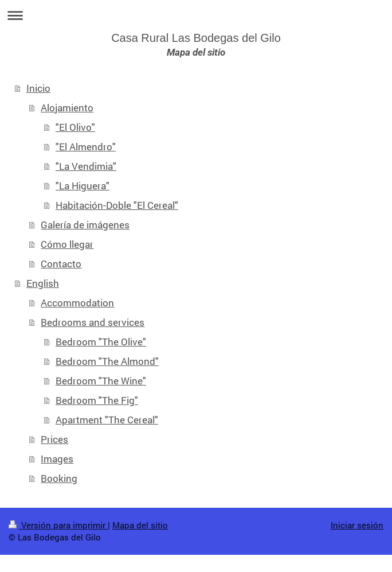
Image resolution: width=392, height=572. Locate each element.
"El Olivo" (75, 127)
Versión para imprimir (58, 525)
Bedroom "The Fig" (97, 400)
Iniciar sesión (357, 525)
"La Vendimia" (86, 166)
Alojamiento (67, 108)
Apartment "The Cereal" (107, 420)
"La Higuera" (83, 186)
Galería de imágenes (85, 225)
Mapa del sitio (140, 525)
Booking (59, 478)
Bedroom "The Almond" (107, 361)
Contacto (61, 264)
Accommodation (77, 303)
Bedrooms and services (93, 322)
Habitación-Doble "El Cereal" (117, 205)
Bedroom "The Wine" (101, 381)
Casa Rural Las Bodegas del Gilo (196, 38)
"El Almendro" (86, 147)
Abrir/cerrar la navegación (196, 15)
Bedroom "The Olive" (101, 342)
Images (57, 459)
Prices (54, 439)
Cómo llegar (67, 244)
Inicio (38, 88)
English (43, 283)
